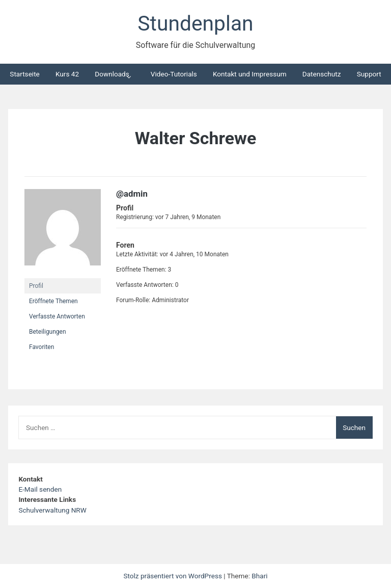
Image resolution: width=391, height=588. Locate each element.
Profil (36, 286)
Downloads (112, 74)
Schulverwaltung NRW (52, 510)
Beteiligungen (48, 332)
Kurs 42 (67, 74)
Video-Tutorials (174, 74)
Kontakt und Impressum (250, 74)
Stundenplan (195, 23)
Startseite (24, 74)
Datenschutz (322, 74)
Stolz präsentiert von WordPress (173, 576)
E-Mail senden (40, 489)
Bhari (259, 576)
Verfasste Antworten (57, 316)
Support (369, 74)
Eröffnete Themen (53, 301)
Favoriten (41, 347)
